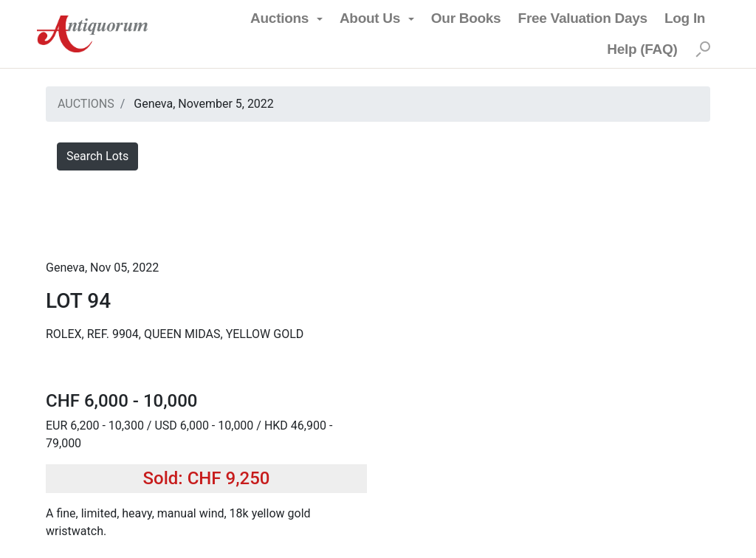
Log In (685, 18)
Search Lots (97, 156)
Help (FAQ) (642, 49)
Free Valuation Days (583, 18)
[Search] (703, 49)
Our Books (466, 18)
